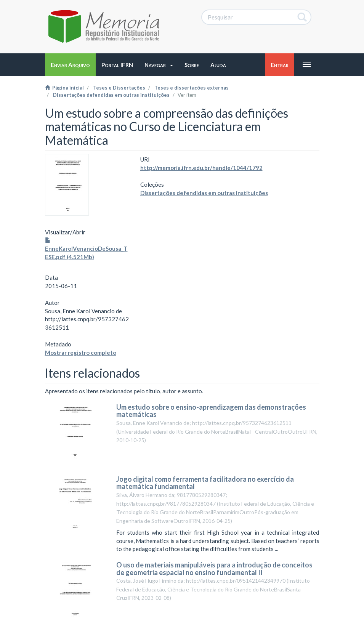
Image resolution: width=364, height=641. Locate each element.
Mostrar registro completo (81, 353)
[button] (159, 65)
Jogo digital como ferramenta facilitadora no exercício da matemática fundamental (205, 483)
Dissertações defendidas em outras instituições (111, 95)
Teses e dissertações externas (192, 88)
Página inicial (64, 88)
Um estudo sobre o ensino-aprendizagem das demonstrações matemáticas (211, 411)
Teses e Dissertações (119, 88)
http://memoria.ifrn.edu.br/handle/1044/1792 (201, 168)
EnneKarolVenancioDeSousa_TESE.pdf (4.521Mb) (86, 249)
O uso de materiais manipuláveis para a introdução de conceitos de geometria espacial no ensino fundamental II (214, 569)
